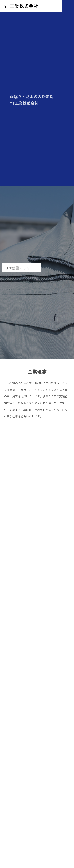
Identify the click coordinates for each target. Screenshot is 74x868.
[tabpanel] (37, 272)
